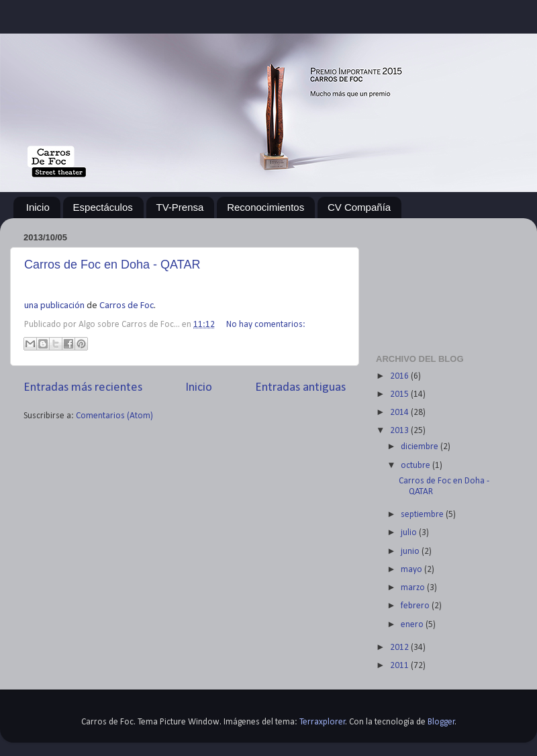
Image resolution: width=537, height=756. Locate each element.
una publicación (54, 306)
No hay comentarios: (266, 325)
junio (411, 552)
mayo (412, 570)
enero (413, 625)
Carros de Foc (127, 306)
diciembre (421, 447)
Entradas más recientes (83, 388)
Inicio (38, 207)
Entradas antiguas (300, 388)
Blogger (441, 722)
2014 (400, 413)
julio (410, 533)
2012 (400, 648)
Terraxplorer (323, 722)
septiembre (423, 515)
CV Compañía (359, 207)
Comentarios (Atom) (114, 416)
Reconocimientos (265, 207)
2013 (400, 431)
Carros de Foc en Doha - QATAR (112, 265)
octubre (417, 466)
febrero (416, 606)
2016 (400, 376)
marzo (414, 588)
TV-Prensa (180, 207)
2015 (400, 394)
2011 (400, 666)
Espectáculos (103, 207)
